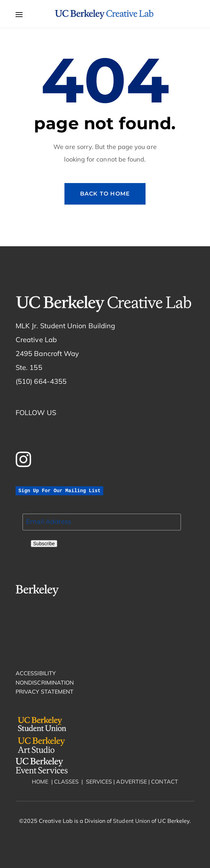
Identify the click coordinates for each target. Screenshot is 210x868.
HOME (40, 782)
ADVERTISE (132, 782)
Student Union (131, 821)
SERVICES (99, 782)
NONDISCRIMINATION (45, 683)
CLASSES (67, 782)
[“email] (102, 522)
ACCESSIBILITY (36, 673)
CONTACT (165, 782)
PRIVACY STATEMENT (45, 692)
